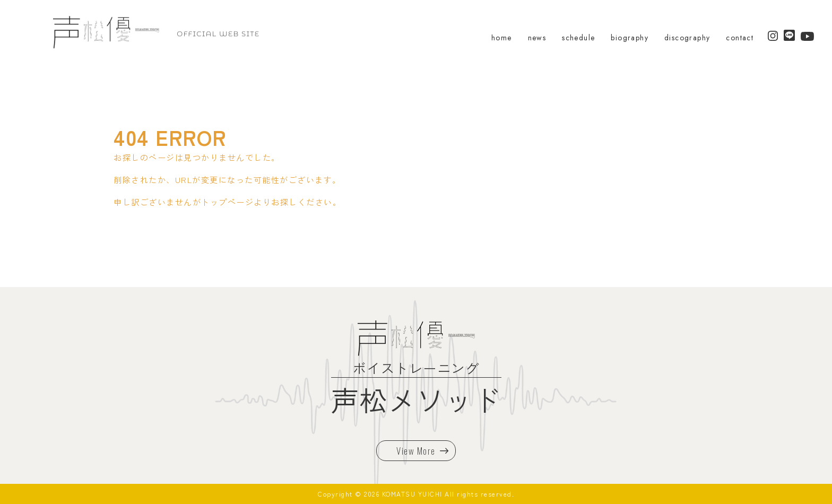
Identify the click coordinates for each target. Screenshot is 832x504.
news (537, 38)
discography (687, 38)
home (502, 38)
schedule (578, 38)
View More (422, 451)
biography (630, 38)
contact (740, 38)
